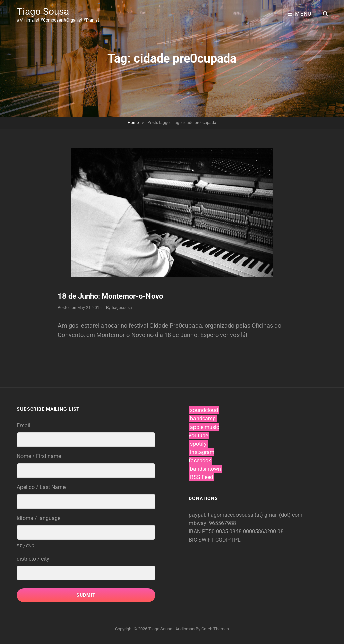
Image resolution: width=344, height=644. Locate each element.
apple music (205, 427)
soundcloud (204, 410)
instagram (202, 452)
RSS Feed (202, 477)
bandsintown (206, 469)
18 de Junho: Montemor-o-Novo (110, 296)
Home (133, 123)
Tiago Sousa (43, 12)
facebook (200, 461)
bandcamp (203, 419)
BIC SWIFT (202, 540)
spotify (198, 444)
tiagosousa (122, 308)
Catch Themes (215, 629)
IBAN (195, 532)
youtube (198, 435)
